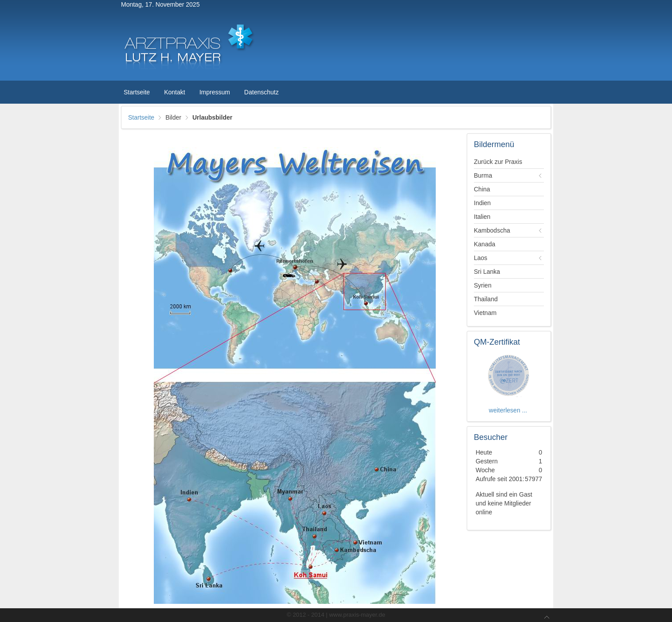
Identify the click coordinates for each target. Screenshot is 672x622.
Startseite (141, 117)
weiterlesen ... (509, 410)
